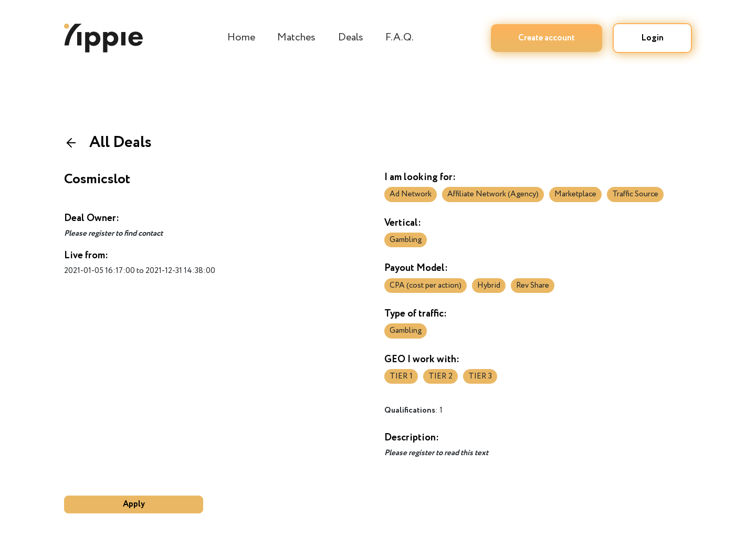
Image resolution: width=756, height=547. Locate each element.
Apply (134, 504)
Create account (547, 38)
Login (652, 38)
